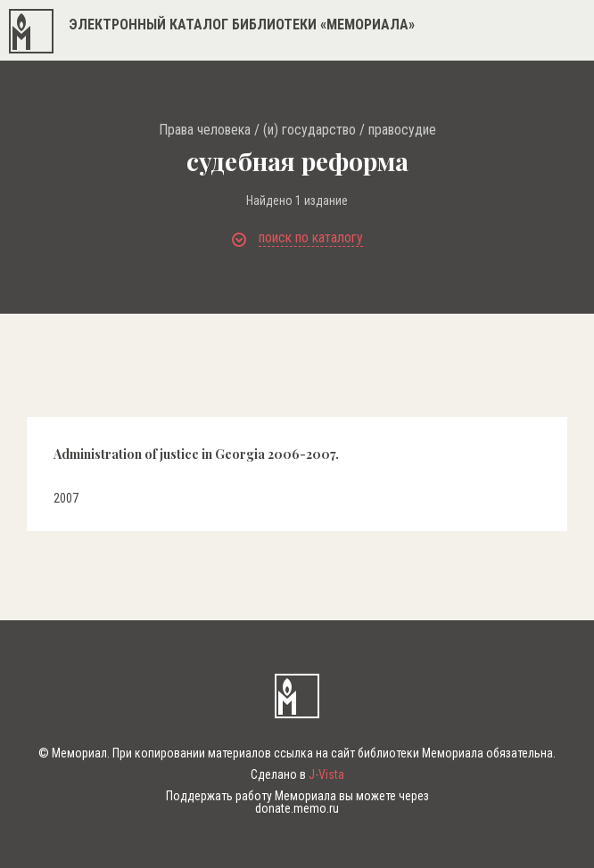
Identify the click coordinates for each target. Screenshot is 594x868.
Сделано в (297, 774)
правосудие (402, 130)
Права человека (205, 130)
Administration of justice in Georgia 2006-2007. (196, 454)
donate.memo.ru (297, 808)
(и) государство (309, 130)
